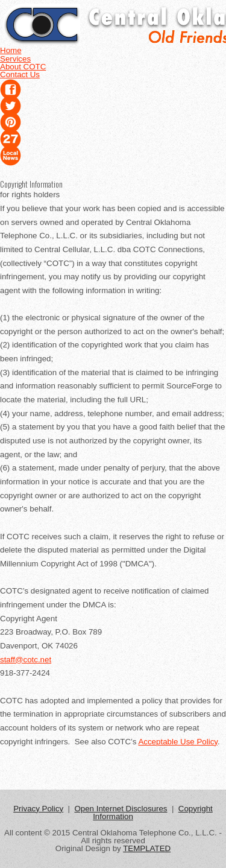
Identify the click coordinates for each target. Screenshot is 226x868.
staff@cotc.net (26, 660)
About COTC (23, 67)
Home (11, 50)
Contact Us (20, 74)
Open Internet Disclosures (121, 809)
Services (15, 59)
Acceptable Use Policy (178, 742)
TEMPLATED (147, 848)
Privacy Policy (38, 809)
